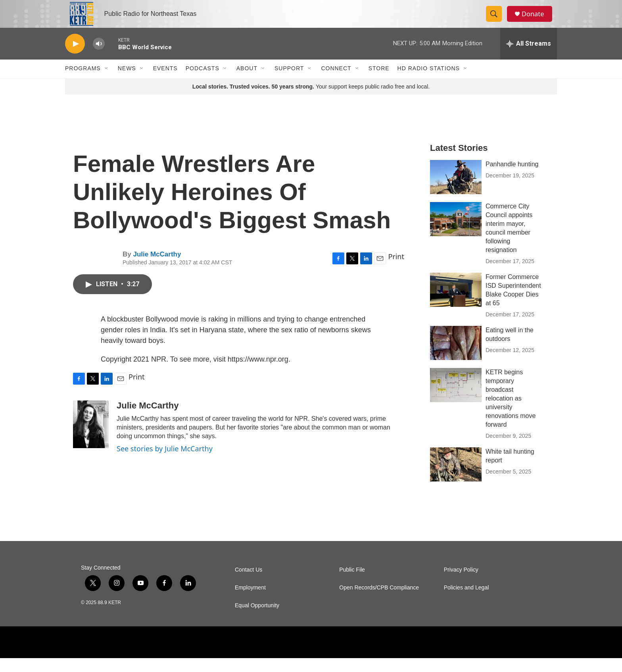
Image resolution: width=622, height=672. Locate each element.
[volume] (99, 58)
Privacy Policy (461, 584)
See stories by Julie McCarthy (165, 462)
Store (379, 83)
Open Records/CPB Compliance (379, 602)
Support (289, 83)
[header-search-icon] (497, 21)
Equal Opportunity (257, 619)
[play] (75, 58)
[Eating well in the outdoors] (456, 357)
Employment (250, 602)
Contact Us (249, 584)
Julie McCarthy (157, 268)
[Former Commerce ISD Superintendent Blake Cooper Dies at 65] (456, 304)
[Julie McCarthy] (91, 438)
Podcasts (203, 83)
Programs (83, 83)
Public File (352, 584)
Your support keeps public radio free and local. (311, 100)
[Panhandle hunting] (456, 191)
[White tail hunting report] (456, 478)
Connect (336, 83)
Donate (537, 21)
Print (396, 270)
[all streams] (529, 58)
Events (165, 83)
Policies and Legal (466, 602)
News (127, 83)
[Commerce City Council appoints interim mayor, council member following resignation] (456, 233)
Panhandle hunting (512, 178)
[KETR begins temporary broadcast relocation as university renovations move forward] (456, 399)
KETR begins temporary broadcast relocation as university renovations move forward (511, 412)
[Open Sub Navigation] (107, 83)
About (247, 83)
